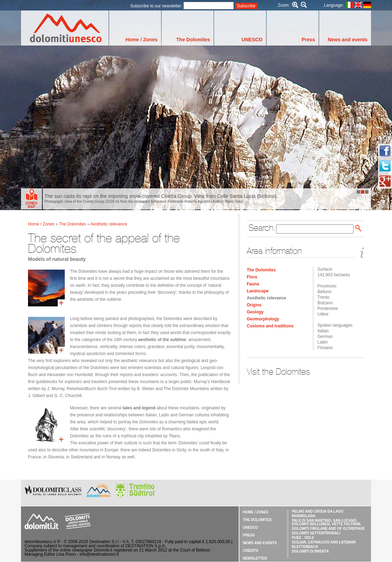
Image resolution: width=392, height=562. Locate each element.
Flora (252, 277)
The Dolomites (193, 40)
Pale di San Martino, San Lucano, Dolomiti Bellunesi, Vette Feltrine (326, 522)
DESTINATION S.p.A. (146, 546)
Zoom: (284, 5)
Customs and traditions (270, 326)
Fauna (253, 284)
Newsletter (255, 558)
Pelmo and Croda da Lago (318, 511)
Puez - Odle (303, 538)
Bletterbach (305, 547)
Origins (254, 305)
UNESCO (252, 40)
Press (308, 40)
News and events (348, 40)
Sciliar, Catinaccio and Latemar (324, 542)
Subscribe (246, 6)
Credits (251, 551)
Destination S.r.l (104, 542)
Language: (334, 5)
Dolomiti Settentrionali (316, 533)
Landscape (258, 291)
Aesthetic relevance (267, 298)
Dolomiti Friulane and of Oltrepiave (328, 529)
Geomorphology (263, 319)
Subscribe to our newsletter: (157, 6)
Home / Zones (141, 40)
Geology (255, 312)
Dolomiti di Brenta (310, 551)
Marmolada (304, 516)
